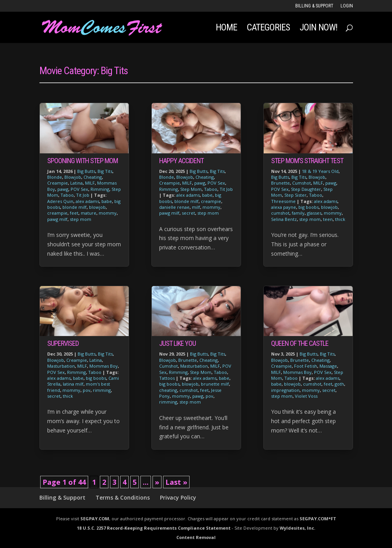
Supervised (63, 343)
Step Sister (295, 195)
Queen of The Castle (300, 343)
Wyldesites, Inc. (297, 528)
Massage (328, 366)
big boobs (96, 378)
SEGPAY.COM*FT (318, 519)
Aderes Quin (60, 201)
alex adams (87, 201)
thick (68, 396)
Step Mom (191, 189)
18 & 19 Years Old (320, 171)
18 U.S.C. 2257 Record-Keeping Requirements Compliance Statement (154, 528)
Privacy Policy (178, 497)
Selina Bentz (284, 219)
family (298, 213)
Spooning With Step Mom (82, 161)
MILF (90, 183)
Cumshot (169, 366)
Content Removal (196, 537)
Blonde (55, 177)
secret (54, 396)
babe (107, 201)
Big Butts (86, 171)
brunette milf (215, 384)
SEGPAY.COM (95, 519)
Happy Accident (181, 161)
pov (87, 390)
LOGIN (347, 6)
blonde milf (74, 207)
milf (196, 207)
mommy (108, 213)
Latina (76, 183)
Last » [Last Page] (176, 482)
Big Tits (105, 171)
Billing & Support (314, 6)
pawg (63, 189)
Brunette (188, 360)
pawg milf (57, 219)
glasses (314, 213)
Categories (268, 29)
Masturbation (61, 366)
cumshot (189, 390)
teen (328, 219)
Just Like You (177, 343)
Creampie (58, 183)
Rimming (100, 189)
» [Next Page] (157, 482)
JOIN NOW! (318, 29)
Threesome (283, 201)
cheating (168, 390)
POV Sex (79, 189)
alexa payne (284, 207)
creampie (57, 213)
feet (74, 213)
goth (339, 384)
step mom (81, 219)
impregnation (285, 390)
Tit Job (83, 195)
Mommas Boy (104, 366)
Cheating (93, 177)
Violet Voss (306, 396)
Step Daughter (306, 189)
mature (89, 213)
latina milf (73, 384)
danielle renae (174, 207)
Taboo (67, 195)
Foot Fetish (306, 366)
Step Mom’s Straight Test (307, 161)
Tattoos (167, 378)
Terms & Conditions (123, 497)
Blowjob (73, 177)
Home (226, 29)
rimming (102, 390)
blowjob (97, 207)
